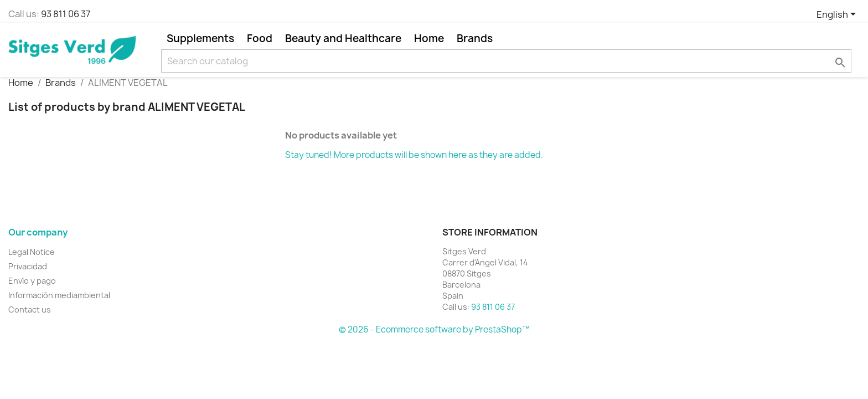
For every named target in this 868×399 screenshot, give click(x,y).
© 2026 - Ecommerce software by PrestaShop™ (434, 329)
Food (260, 38)
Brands (475, 38)
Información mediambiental (59, 295)
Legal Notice (32, 252)
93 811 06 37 (66, 14)
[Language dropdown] (838, 15)
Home (429, 38)
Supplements (200, 38)
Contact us (30, 310)
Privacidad (28, 266)
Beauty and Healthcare (343, 38)
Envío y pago (32, 281)
